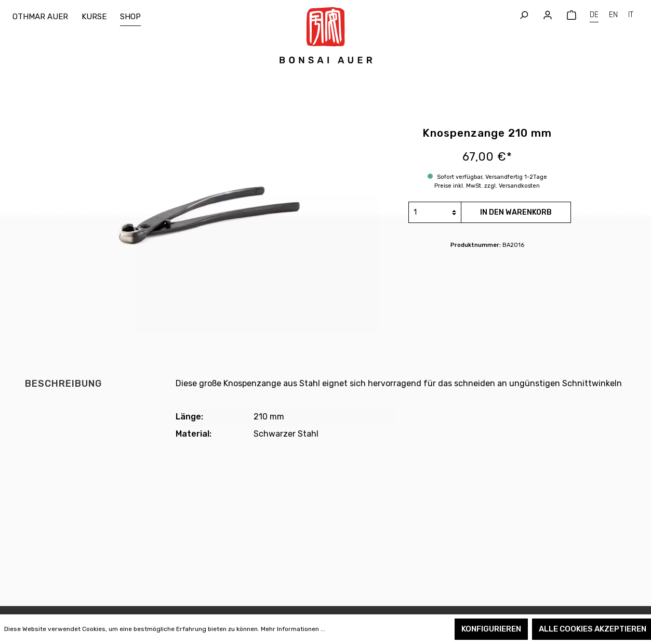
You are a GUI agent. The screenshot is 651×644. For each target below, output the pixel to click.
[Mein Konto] (548, 15)
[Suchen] (524, 15)
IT (631, 14)
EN (613, 14)
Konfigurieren (491, 629)
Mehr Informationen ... (293, 629)
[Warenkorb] (572, 15)
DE (594, 14)
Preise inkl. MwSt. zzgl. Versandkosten (487, 186)
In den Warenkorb (516, 212)
